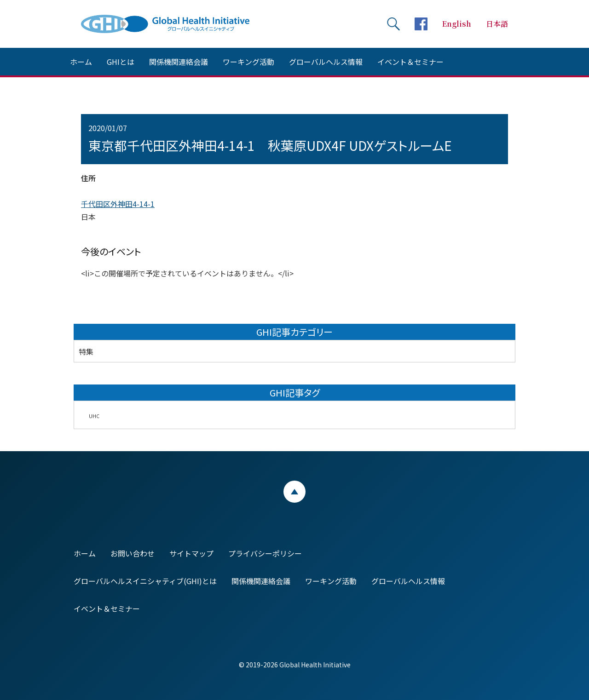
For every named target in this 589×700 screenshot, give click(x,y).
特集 (86, 351)
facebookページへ (421, 24)
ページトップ (294, 492)
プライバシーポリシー (265, 553)
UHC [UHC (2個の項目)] (94, 416)
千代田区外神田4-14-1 (118, 204)
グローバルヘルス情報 (326, 62)
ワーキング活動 (248, 62)
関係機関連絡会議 (179, 62)
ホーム (81, 62)
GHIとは (121, 62)
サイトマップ (191, 553)
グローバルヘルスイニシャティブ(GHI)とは (145, 581)
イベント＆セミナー (410, 62)
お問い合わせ (133, 553)
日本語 (497, 24)
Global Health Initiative (173, 24)
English (457, 24)
